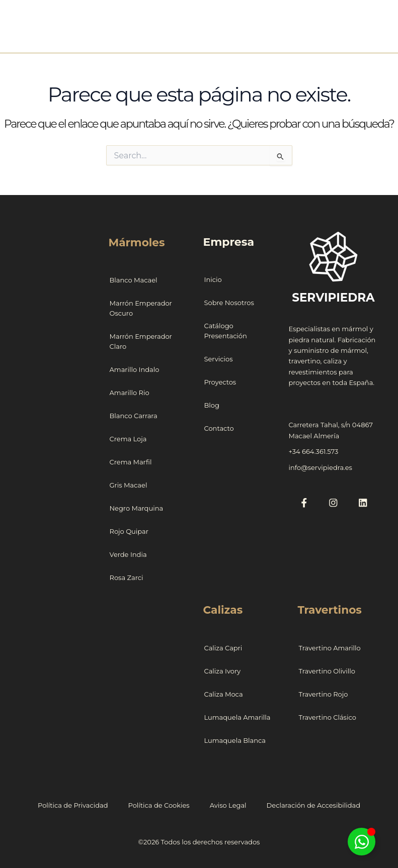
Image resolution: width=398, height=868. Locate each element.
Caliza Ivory (223, 670)
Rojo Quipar (129, 531)
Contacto (219, 428)
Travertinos (330, 609)
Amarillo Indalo (135, 369)
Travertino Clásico (327, 716)
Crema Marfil (131, 461)
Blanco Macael (134, 279)
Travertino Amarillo (329, 647)
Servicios (219, 359)
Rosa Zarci (127, 577)
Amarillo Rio (130, 392)
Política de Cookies (159, 804)
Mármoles (137, 242)
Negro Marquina (137, 508)
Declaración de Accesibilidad (313, 804)
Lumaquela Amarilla (237, 716)
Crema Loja (128, 438)
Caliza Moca (224, 693)
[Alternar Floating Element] (362, 842)
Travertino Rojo (323, 693)
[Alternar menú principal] (371, 21)
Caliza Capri (223, 647)
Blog (212, 405)
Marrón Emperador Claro (141, 341)
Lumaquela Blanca (235, 739)
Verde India (128, 554)
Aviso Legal (228, 804)
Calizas (223, 609)
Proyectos (220, 382)
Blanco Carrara (134, 415)
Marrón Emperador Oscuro (141, 308)
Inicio (213, 279)
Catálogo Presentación (226, 331)
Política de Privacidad (73, 804)
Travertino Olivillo (327, 670)
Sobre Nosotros (229, 303)
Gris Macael (129, 485)
